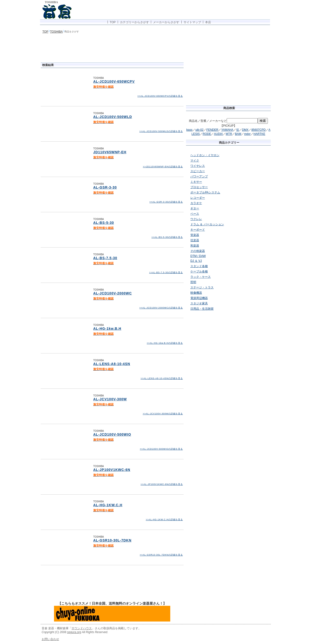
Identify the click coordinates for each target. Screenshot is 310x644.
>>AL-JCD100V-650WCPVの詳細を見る (160, 96)
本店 (208, 22)
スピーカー (198, 171)
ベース (195, 214)
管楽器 (195, 235)
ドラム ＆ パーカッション (207, 224)
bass (189, 130)
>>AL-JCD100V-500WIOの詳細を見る (161, 449)
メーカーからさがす (166, 22)
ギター (195, 208)
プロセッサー (199, 187)
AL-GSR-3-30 (105, 187)
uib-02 (199, 130)
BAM (238, 134)
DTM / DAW (198, 256)
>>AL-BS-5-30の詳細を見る (167, 237)
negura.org (74, 632)
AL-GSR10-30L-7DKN (112, 540)
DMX (245, 130)
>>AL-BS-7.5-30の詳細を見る (166, 272)
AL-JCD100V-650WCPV (114, 81)
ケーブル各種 (199, 271)
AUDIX (218, 134)
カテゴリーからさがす (134, 22)
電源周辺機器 (199, 298)
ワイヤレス (198, 166)
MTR (229, 134)
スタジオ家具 (199, 303)
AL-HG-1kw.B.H (107, 329)
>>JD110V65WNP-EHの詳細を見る (163, 167)
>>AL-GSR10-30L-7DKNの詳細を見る (161, 555)
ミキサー (196, 182)
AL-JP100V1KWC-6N (112, 470)
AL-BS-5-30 (104, 223)
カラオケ (196, 203)
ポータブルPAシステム (205, 192)
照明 (193, 282)
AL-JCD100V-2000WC (112, 293)
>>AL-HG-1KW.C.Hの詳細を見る (164, 520)
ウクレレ (196, 219)
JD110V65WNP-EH (110, 152)
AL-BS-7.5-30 (105, 258)
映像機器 (196, 293)
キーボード (198, 230)
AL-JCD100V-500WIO (112, 434)
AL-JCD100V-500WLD (113, 117)
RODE (207, 134)
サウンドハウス (82, 628)
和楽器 (195, 246)
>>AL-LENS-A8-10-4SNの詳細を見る (162, 378)
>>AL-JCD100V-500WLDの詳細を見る (161, 131)
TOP (113, 22)
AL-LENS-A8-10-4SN (112, 364)
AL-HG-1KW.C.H (108, 505)
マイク (195, 161)
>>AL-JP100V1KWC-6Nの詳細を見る (162, 484)
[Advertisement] (112, 48)
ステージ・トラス (202, 287)
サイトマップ (192, 22)
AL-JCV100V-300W (110, 399)
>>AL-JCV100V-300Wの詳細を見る (163, 414)
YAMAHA (227, 130)
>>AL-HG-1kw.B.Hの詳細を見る (165, 343)
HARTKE (259, 134)
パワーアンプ (199, 176)
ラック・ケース (201, 277)
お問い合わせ (50, 639)
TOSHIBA (56, 32)
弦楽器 (195, 240)
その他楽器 (198, 251)
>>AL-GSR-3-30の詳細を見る (166, 202)
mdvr (247, 134)
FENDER (212, 130)
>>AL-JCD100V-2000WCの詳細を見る (161, 308)
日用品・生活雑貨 (202, 309)
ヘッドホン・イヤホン (205, 155)
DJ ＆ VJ (196, 261)
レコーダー (198, 198)
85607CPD (259, 130)
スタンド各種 (199, 266)
